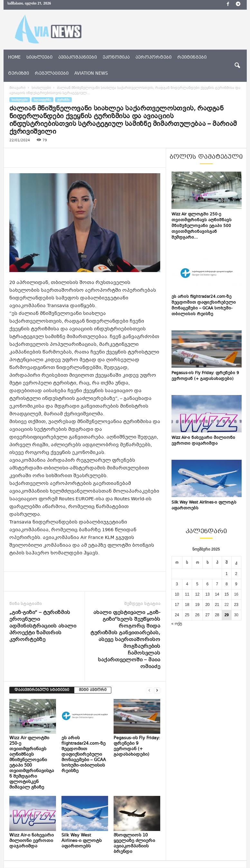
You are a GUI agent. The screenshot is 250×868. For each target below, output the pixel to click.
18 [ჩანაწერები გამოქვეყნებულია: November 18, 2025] (187, 605)
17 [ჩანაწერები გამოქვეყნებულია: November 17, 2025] (177, 605)
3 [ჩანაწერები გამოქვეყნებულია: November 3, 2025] (177, 584)
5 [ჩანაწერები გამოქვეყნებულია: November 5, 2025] (197, 584)
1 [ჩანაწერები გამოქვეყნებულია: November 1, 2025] (227, 574)
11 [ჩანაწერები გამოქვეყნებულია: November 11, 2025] (187, 594)
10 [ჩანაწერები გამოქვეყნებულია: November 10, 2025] (177, 594)
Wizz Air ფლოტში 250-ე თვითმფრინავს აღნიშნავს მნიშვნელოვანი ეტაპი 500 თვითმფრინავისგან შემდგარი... (202, 226)
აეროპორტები (153, 58)
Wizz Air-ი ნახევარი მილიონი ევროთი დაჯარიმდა (32, 841)
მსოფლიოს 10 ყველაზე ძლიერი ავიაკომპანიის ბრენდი (134, 844)
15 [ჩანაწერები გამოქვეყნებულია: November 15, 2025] (227, 594)
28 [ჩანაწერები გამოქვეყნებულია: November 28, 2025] (217, 615)
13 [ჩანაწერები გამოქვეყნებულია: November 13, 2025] (207, 594)
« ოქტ (177, 624)
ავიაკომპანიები (78, 58)
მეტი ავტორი (93, 690)
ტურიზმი (19, 74)
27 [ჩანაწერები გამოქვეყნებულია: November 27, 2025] (207, 615)
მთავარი (17, 88)
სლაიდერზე (42, 100)
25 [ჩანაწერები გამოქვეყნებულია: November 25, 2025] (187, 615)
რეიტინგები (192, 58)
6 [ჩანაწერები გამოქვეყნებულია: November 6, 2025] (208, 584)
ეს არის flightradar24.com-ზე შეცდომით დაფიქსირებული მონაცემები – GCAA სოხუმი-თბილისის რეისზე (84, 755)
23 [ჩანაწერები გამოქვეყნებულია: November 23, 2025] (236, 605)
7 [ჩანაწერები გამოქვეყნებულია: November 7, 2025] (217, 584)
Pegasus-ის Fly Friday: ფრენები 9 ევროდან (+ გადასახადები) (137, 746)
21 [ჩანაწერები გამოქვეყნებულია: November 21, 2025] (217, 605)
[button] (237, 66)
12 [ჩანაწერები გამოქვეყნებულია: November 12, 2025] (197, 594)
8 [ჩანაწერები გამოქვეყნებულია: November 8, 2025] (227, 584)
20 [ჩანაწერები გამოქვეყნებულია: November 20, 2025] (207, 605)
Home (14, 58)
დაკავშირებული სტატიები (42, 690)
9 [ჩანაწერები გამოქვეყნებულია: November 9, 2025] (236, 584)
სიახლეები (39, 58)
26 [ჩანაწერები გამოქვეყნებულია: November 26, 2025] (197, 615)
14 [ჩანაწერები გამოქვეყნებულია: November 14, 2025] (217, 594)
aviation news (91, 74)
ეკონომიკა (116, 58)
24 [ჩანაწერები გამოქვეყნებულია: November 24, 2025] (177, 615)
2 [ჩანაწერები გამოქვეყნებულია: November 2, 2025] (236, 574)
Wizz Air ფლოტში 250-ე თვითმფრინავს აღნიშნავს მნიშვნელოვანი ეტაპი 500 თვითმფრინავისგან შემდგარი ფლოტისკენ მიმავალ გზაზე (32, 763)
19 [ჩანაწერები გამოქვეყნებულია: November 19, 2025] (197, 605)
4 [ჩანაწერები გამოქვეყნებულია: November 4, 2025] (187, 584)
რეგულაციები (52, 74)
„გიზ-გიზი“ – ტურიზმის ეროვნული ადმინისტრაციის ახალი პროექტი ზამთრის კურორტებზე (43, 626)
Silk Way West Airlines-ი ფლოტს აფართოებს (82, 841)
